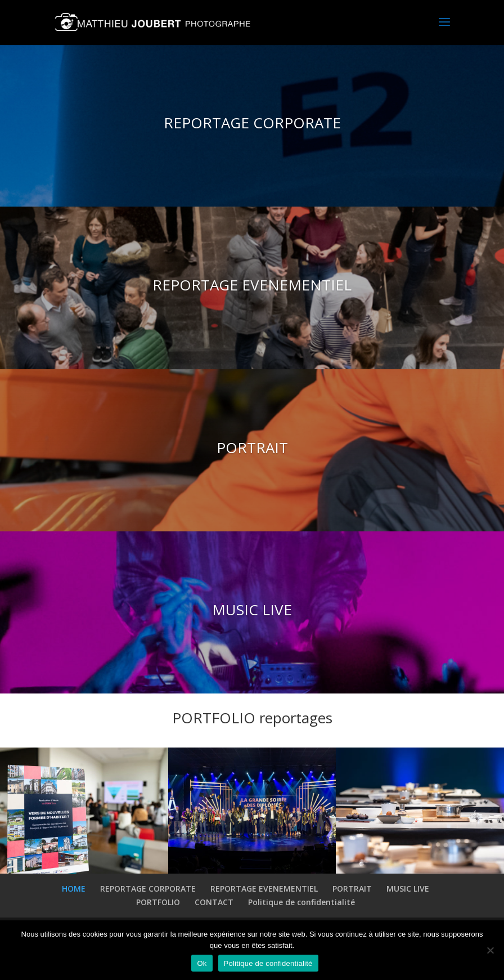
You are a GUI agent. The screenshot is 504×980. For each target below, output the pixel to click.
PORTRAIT (252, 448)
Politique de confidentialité (301, 902)
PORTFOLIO (158, 902)
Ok (202, 963)
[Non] (490, 950)
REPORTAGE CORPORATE (252, 123)
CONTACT (214, 902)
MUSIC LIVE (252, 610)
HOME (74, 889)
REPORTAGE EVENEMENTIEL (252, 285)
